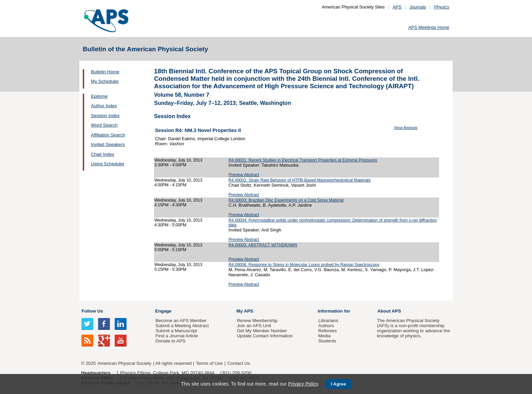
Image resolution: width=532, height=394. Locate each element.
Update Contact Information (265, 336)
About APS (389, 311)
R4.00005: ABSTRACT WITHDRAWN (263, 245)
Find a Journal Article (177, 336)
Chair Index (103, 154)
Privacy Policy (303, 384)
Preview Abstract (244, 175)
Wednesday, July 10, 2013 (178, 160)
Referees (328, 331)
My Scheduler (105, 81)
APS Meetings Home (429, 27)
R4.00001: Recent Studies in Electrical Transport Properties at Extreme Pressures (303, 160)
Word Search (104, 125)
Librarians (328, 321)
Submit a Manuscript (176, 331)
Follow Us (92, 311)
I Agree (338, 384)
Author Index (104, 106)
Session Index (105, 116)
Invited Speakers (108, 144)
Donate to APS (170, 341)
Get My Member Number (262, 331)
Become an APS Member (181, 321)
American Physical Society (125, 363)
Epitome (99, 96)
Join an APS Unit (254, 326)
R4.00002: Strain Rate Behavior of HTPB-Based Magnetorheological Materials (299, 180)
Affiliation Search (108, 135)
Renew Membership (257, 321)
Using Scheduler (108, 164)
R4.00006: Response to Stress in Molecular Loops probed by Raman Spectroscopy (304, 265)
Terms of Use (209, 363)
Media (325, 336)
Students (327, 341)
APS (397, 7)
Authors (326, 326)
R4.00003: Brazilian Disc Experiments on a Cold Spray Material (286, 200)
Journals (418, 7)
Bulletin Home (105, 72)
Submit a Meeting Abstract (182, 326)
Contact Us (239, 363)
